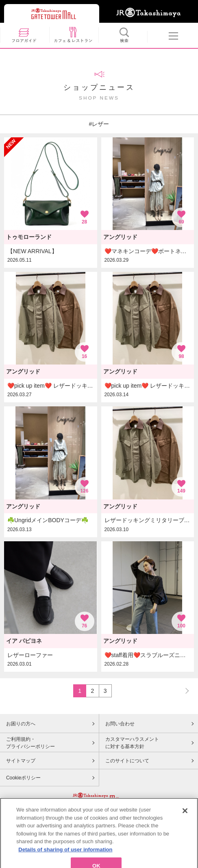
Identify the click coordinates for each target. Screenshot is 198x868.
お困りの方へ (21, 724)
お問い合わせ (120, 724)
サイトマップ (21, 761)
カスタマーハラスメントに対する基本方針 (132, 743)
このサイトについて (127, 761)
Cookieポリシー (23, 778)
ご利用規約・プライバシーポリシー (30, 743)
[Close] (185, 822)
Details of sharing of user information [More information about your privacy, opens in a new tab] (65, 860)
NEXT (183, 691)
